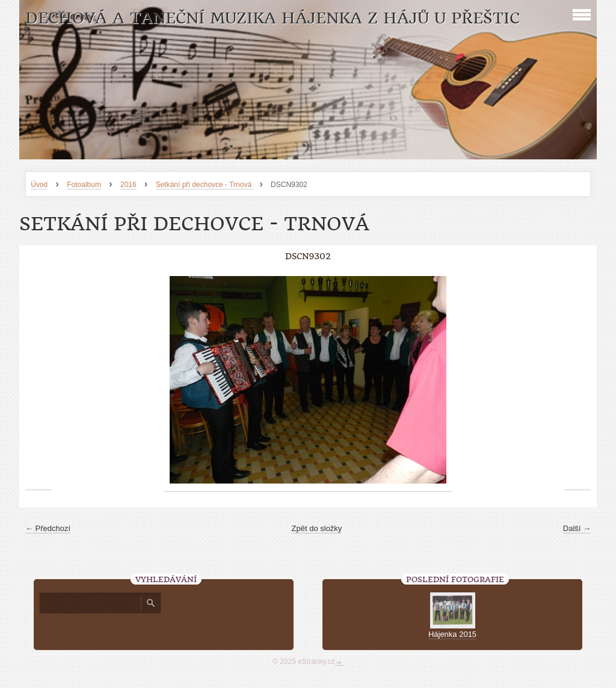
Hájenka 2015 (452, 634)
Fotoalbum (84, 185)
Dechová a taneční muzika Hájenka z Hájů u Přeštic (273, 18)
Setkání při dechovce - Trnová (205, 185)
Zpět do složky (317, 528)
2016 (128, 185)
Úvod (39, 185)
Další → (577, 528)
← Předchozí (48, 528)
